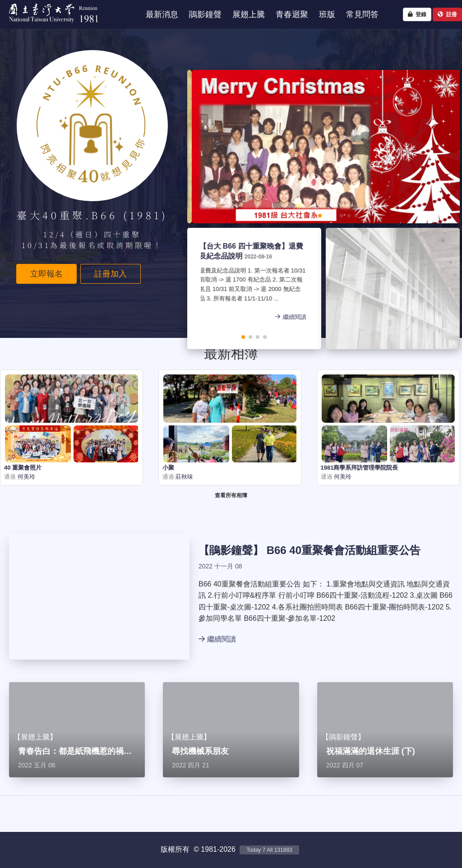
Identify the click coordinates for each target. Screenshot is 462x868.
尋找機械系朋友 (200, 751)
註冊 (447, 14)
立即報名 (46, 274)
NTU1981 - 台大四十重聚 (49, 25)
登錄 (417, 14)
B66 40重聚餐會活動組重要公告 (344, 550)
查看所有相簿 (231, 495)
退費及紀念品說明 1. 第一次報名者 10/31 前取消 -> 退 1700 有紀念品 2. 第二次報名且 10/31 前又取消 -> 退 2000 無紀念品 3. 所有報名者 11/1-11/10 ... (224, 285)
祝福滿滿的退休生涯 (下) (371, 751)
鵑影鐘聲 (231, 550)
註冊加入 (111, 274)
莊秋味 (184, 477)
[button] (291, 216)
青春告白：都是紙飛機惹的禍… (75, 751)
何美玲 (25, 477)
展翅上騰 (35, 737)
